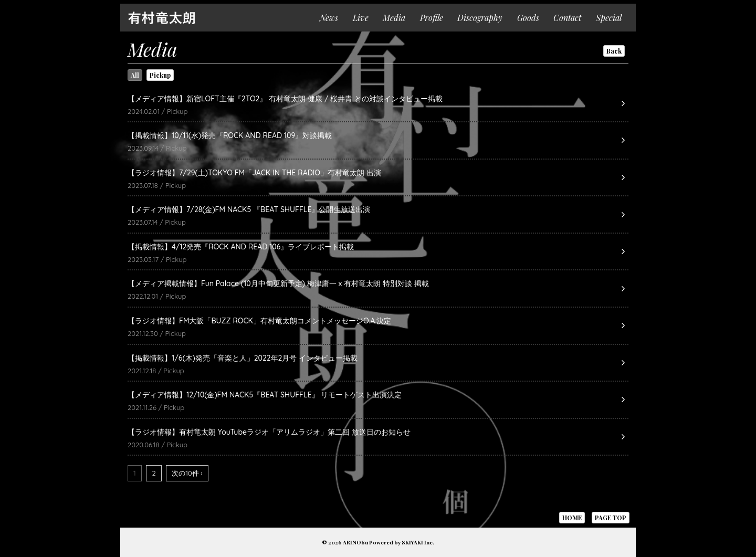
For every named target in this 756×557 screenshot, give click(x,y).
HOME (572, 518)
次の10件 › (187, 473)
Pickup (160, 75)
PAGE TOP (611, 518)
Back (614, 51)
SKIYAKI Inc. (418, 542)
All (135, 75)
